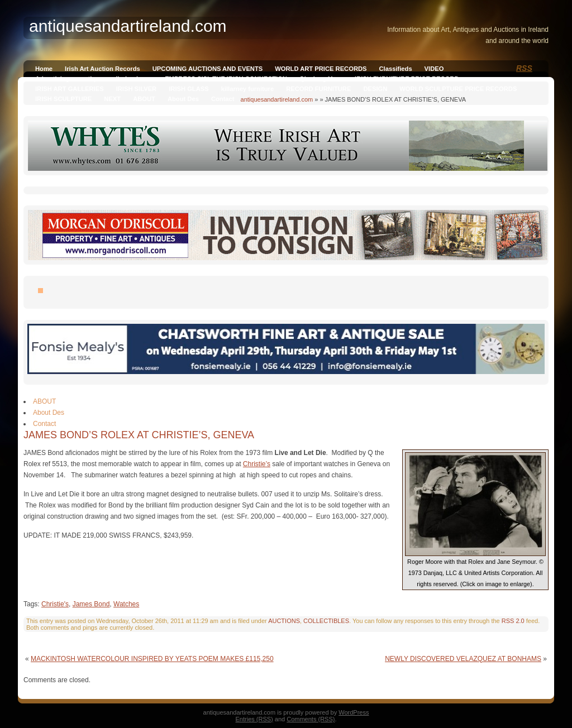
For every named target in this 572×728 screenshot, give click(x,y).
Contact (223, 99)
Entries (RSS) (254, 719)
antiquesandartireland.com (277, 99)
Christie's (55, 604)
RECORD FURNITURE (318, 89)
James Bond (91, 604)
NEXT (112, 99)
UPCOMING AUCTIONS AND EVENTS (208, 69)
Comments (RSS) (311, 719)
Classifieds (396, 69)
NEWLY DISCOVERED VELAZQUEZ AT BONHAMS (463, 659)
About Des (183, 99)
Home (44, 69)
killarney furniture (248, 89)
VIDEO (434, 69)
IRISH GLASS (189, 89)
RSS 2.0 (513, 621)
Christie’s (257, 464)
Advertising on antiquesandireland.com (94, 79)
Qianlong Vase (321, 79)
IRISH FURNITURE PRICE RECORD (407, 79)
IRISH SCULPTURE (63, 99)
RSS (524, 68)
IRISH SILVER (137, 89)
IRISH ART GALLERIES (70, 89)
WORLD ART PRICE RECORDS (321, 69)
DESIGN (375, 89)
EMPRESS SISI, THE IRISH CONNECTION (226, 79)
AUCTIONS (284, 621)
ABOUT (144, 99)
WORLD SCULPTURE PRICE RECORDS (458, 89)
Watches (126, 604)
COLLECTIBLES (326, 621)
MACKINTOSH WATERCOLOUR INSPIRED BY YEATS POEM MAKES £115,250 (152, 659)
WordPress (354, 712)
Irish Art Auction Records (103, 69)
